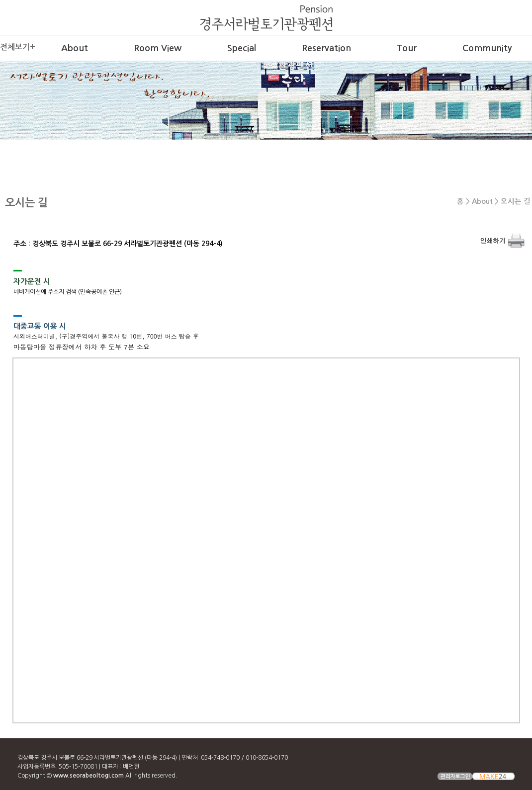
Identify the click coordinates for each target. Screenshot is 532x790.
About (75, 48)
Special (242, 48)
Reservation (326, 48)
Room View (158, 48)
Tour (407, 48)
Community (487, 48)
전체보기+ (18, 47)
